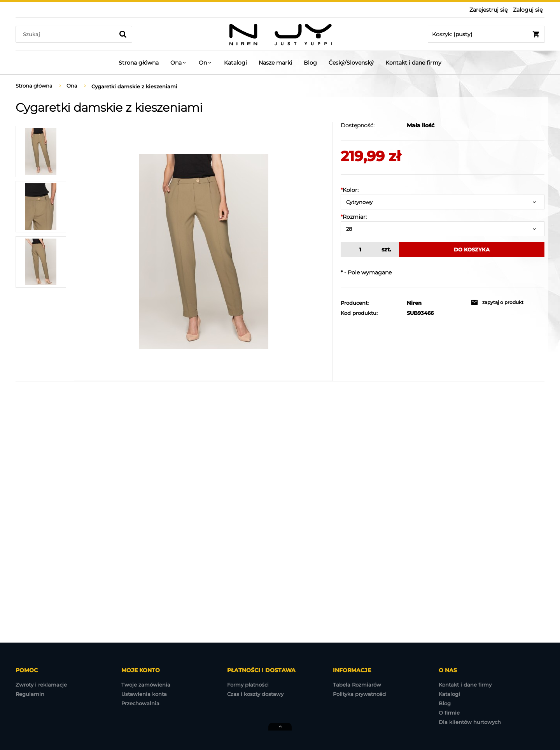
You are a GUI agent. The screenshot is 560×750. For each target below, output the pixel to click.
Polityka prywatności (360, 694)
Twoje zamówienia (146, 685)
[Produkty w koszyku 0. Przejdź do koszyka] (486, 34)
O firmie (449, 713)
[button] (497, 302)
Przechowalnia (140, 703)
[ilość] (359, 249)
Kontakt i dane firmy (465, 685)
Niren (414, 303)
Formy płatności (248, 685)
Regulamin (30, 694)
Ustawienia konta (144, 694)
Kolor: (350, 190)
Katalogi (449, 694)
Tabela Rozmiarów (357, 685)
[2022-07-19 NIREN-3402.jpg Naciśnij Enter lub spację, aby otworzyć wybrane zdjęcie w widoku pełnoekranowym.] (204, 251)
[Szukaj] (123, 34)
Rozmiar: (354, 217)
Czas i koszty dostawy (255, 694)
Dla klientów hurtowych (470, 722)
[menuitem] (139, 63)
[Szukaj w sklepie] (67, 34)
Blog (445, 703)
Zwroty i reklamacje (41, 685)
